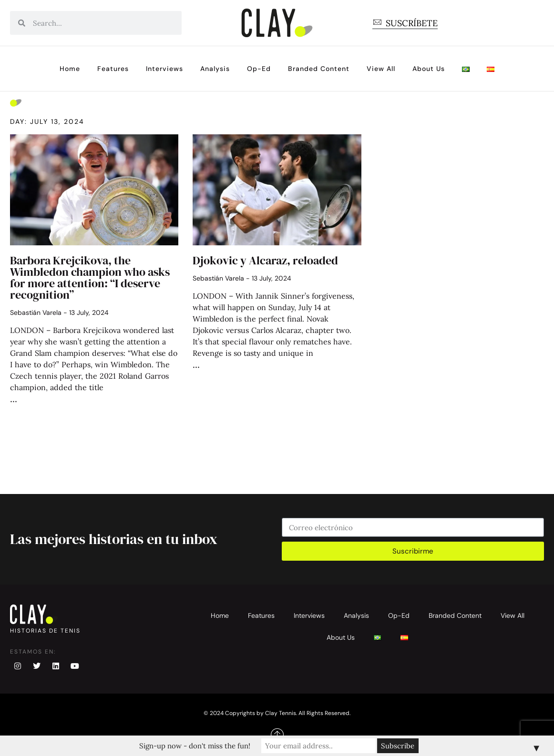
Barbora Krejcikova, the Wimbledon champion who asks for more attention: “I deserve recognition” (90, 277)
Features (113, 69)
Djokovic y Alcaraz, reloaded (265, 260)
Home (70, 69)
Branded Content (319, 69)
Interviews (164, 69)
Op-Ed (259, 69)
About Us (429, 69)
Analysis (215, 69)
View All (381, 69)
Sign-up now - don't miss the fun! (195, 746)
